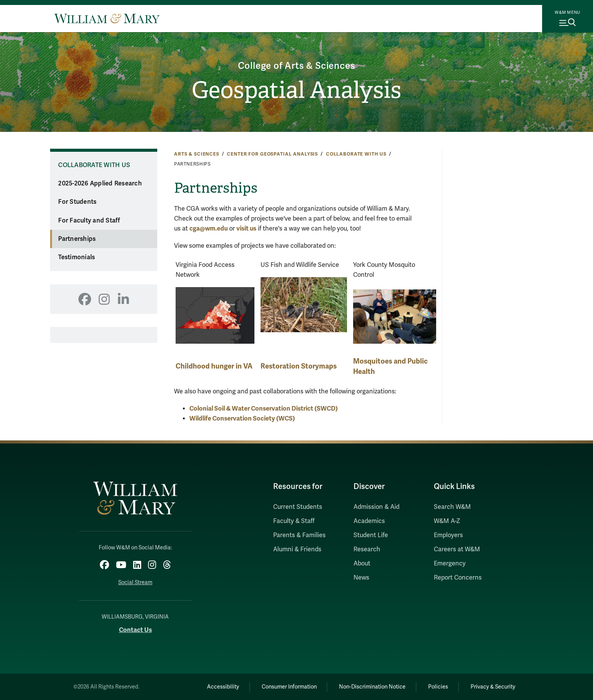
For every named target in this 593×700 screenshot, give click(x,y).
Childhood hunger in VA (214, 366)
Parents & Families (299, 535)
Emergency (450, 564)
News (361, 578)
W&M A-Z (447, 521)
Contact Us (135, 630)
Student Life (371, 535)
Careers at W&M (457, 549)
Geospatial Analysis (296, 90)
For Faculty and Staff (89, 221)
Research (367, 549)
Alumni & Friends (297, 549)
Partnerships (77, 239)
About (362, 564)
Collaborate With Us (356, 154)
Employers (448, 535)
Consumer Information (289, 687)
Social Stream (135, 582)
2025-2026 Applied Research (100, 184)
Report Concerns (458, 578)
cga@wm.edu (209, 228)
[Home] (107, 18)
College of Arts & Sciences (297, 66)
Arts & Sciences (197, 154)
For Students (77, 202)
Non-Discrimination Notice (372, 687)
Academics (369, 521)
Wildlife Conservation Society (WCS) (242, 418)
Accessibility (223, 687)
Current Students (298, 507)
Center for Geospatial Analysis (272, 154)
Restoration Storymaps (299, 366)
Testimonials (77, 257)
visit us (246, 228)
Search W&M (452, 507)
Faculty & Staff (294, 521)
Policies (438, 687)
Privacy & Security (493, 687)
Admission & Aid (376, 507)
